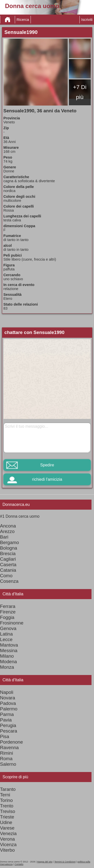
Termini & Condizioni (65, 862)
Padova (8, 703)
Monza (7, 667)
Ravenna (9, 748)
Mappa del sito (45, 862)
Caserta (8, 565)
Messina (9, 650)
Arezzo (7, 531)
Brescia (8, 553)
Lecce (6, 639)
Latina (6, 634)
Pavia (6, 720)
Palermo (9, 709)
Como (6, 576)
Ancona (8, 526)
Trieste (7, 817)
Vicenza (8, 845)
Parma (7, 714)
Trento (7, 806)
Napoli (7, 692)
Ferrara (8, 606)
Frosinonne (12, 623)
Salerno (8, 764)
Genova (8, 628)
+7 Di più (80, 92)
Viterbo (7, 850)
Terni (5, 795)
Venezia (8, 833)
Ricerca (23, 20)
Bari (4, 537)
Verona (7, 839)
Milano (7, 656)
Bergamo (10, 542)
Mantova (9, 645)
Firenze (8, 612)
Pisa (5, 736)
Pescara (9, 731)
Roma (6, 759)
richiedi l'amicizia (47, 479)
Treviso (8, 811)
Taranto (8, 789)
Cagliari (8, 559)
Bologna (9, 548)
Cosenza (9, 581)
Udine (6, 822)
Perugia (8, 725)
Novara (8, 698)
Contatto (19, 864)
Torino (6, 800)
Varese (7, 828)
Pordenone (11, 742)
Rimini (7, 753)
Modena (8, 662)
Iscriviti (87, 20)
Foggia (7, 617)
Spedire (47, 465)
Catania (8, 570)
